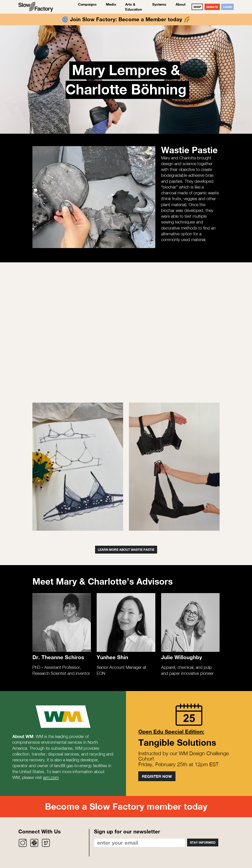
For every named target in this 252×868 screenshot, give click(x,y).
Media (111, 4)
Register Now (157, 776)
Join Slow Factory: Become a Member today (126, 19)
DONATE (212, 7)
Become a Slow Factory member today (126, 806)
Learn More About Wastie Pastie (126, 550)
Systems (159, 4)
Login (227, 7)
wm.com (51, 777)
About (181, 4)
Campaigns (87, 4)
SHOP (197, 7)
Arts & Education (134, 7)
